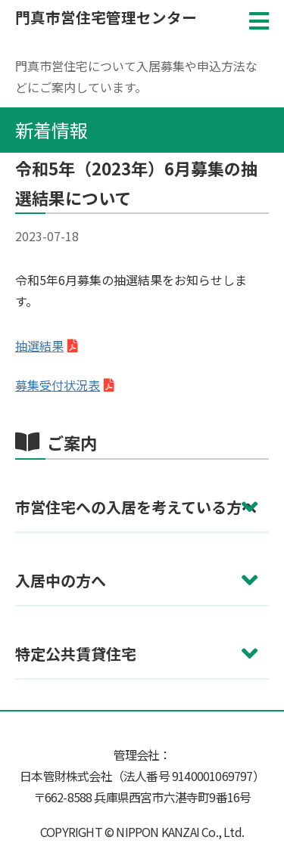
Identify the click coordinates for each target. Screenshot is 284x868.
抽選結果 (39, 346)
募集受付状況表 (58, 385)
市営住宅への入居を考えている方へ (136, 507)
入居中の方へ (61, 580)
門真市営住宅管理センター (106, 17)
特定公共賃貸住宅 (76, 654)
